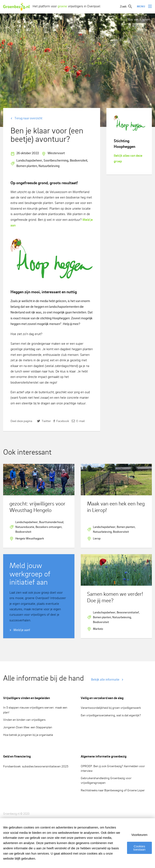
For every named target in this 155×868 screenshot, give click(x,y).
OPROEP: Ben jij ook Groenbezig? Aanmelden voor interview (113, 768)
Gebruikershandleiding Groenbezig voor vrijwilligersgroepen (106, 780)
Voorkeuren (139, 834)
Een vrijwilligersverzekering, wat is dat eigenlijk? (111, 715)
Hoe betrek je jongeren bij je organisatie (28, 735)
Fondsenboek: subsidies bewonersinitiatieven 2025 (36, 766)
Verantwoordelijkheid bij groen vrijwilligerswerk (111, 708)
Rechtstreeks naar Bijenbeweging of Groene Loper (113, 790)
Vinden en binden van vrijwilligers (24, 720)
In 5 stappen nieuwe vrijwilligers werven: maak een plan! (35, 710)
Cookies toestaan (139, 848)
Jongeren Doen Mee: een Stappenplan (28, 727)
